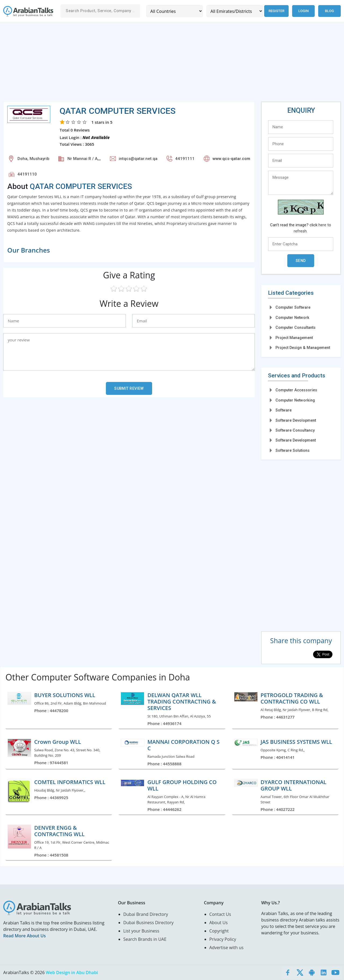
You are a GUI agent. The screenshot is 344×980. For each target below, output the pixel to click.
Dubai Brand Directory (146, 914)
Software (284, 410)
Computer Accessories (296, 390)
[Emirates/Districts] (235, 11)
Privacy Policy (223, 939)
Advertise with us (226, 948)
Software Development (296, 440)
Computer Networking (295, 400)
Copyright (219, 931)
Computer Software (293, 307)
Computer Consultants (295, 327)
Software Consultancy (295, 430)
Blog (329, 11)
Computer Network (292, 318)
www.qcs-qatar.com (231, 159)
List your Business (141, 931)
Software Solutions (293, 450)
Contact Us (220, 914)
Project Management (294, 338)
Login (303, 11)
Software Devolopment (296, 420)
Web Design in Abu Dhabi (72, 972)
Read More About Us (24, 936)
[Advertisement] (164, 64)
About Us (219, 923)
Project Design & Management (303, 348)
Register (276, 11)
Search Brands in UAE (145, 939)
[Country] (175, 11)
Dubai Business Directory (148, 923)
